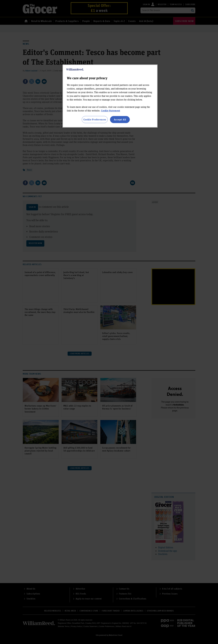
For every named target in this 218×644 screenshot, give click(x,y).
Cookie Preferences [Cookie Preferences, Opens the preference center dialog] (95, 119)
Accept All (120, 119)
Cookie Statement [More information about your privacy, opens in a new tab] (111, 111)
